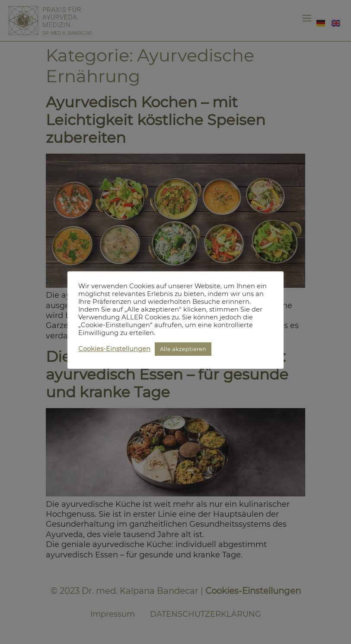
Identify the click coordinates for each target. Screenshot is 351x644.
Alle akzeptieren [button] (183, 349)
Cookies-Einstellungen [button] (114, 349)
